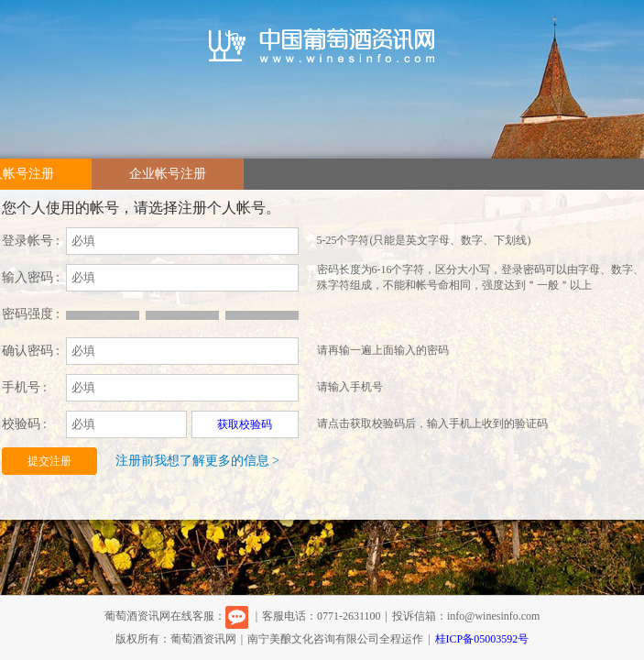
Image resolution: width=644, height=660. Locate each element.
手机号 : (24, 387)
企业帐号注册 (168, 174)
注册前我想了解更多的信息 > (197, 461)
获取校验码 (245, 424)
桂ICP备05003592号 (482, 639)
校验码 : (24, 424)
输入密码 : (31, 277)
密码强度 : (31, 314)
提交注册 (49, 461)
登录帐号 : (31, 241)
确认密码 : (31, 351)
